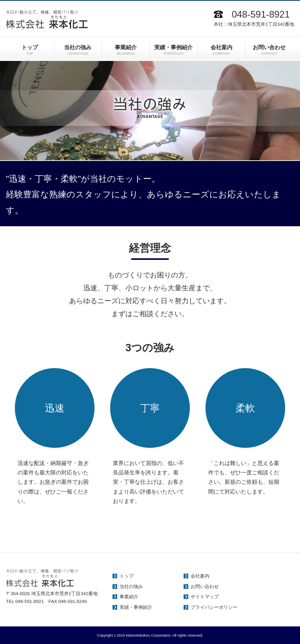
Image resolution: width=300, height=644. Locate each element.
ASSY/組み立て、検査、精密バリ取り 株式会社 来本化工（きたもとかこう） (47, 20)
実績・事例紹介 (136, 607)
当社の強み (131, 587)
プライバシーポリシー (214, 607)
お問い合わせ (205, 587)
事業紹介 (129, 597)
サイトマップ (205, 597)
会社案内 (200, 576)
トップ (127, 576)
